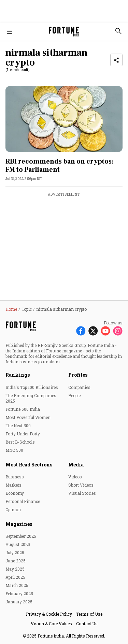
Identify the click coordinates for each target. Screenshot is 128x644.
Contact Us (87, 624)
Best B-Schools (20, 442)
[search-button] (118, 31)
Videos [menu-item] (75, 477)
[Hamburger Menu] (10, 32)
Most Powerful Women (28, 417)
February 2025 (19, 593)
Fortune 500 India (23, 409)
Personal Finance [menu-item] (23, 501)
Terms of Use (89, 614)
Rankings (18, 375)
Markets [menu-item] (13, 485)
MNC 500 (14, 450)
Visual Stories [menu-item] (82, 493)
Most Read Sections (29, 465)
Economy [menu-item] (15, 493)
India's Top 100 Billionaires (32, 387)
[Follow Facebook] (81, 331)
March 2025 (17, 585)
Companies (79, 387)
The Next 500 (18, 425)
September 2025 (21, 536)
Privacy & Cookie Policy (49, 614)
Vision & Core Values (51, 624)
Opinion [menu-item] (13, 509)
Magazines (19, 524)
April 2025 (15, 577)
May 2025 (15, 569)
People (74, 395)
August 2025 (18, 544)
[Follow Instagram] (118, 331)
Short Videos (81, 485)
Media (76, 465)
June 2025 (16, 561)
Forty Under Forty (23, 434)
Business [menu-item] (15, 477)
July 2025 (15, 552)
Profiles (78, 375)
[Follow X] (93, 331)
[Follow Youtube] (105, 331)
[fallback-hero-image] (64, 119)
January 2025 (19, 602)
